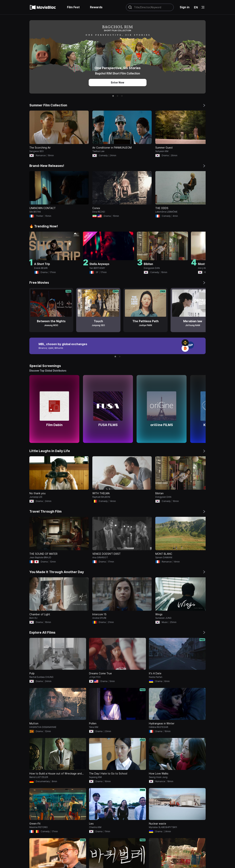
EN (196, 7)
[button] (113, 96)
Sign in (185, 7)
